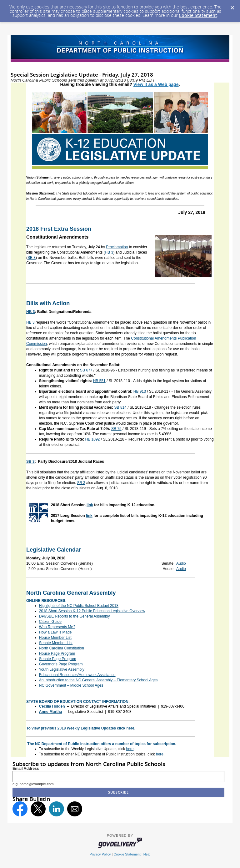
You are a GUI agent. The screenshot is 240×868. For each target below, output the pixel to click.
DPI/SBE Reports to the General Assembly (75, 616)
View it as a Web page (156, 84)
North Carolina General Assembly (71, 593)
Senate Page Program (58, 659)
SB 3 (32, 258)
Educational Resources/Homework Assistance (77, 675)
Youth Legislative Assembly (62, 669)
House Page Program (57, 654)
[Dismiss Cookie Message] (232, 6)
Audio (181, 563)
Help (147, 854)
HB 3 (109, 252)
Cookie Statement (198, 15)
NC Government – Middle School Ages (71, 685)
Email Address (26, 769)
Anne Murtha (50, 712)
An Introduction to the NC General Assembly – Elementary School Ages (98, 680)
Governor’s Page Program (61, 664)
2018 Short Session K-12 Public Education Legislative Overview (92, 611)
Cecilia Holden (52, 706)
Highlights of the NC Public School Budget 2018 (79, 606)
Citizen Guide (50, 622)
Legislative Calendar (54, 550)
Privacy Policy (100, 854)
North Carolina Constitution (62, 648)
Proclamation (117, 247)
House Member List (55, 638)
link (90, 505)
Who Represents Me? (57, 627)
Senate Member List (56, 643)
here (130, 728)
